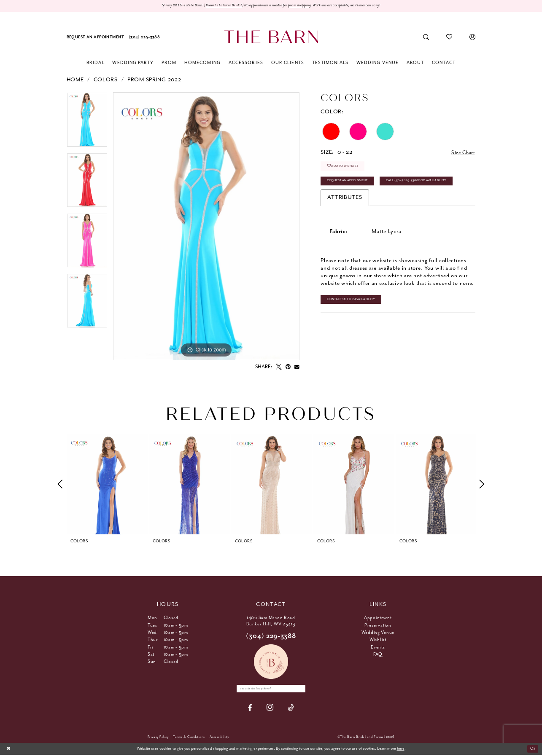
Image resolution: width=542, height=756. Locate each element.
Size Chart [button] (462, 153)
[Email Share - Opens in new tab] (297, 367)
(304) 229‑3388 (271, 637)
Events (378, 648)
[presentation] (107, 485)
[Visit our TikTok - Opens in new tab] (291, 709)
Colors (106, 80)
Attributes (345, 201)
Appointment (378, 618)
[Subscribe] (303, 689)
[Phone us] (144, 38)
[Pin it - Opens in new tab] (288, 367)
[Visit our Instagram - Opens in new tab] (270, 709)
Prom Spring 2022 (154, 80)
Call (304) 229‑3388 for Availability (425, 184)
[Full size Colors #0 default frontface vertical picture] (206, 227)
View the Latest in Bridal (213, 6)
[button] (473, 38)
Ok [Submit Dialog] (532, 750)
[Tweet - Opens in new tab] (279, 367)
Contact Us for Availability (354, 303)
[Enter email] (271, 689)
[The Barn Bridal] (271, 37)
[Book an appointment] (95, 38)
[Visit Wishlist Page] (449, 38)
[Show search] (426, 38)
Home (75, 80)
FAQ (378, 655)
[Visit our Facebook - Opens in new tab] (250, 709)
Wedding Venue (378, 633)
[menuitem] (95, 38)
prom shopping (306, 6)
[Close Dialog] (9, 750)
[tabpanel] (87, 123)
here (401, 750)
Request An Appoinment (350, 184)
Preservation (378, 626)
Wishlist (378, 640)
